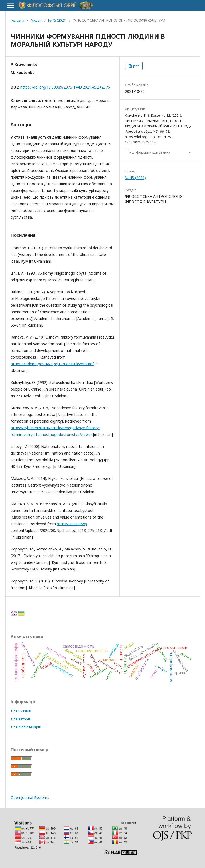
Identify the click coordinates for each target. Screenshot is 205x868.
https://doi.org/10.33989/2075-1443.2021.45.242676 (65, 87)
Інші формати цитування (149, 152)
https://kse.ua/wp (72, 524)
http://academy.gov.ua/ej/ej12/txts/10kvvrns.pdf (52, 364)
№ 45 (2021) (57, 20)
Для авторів (21, 719)
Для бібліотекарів (26, 727)
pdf (136, 66)
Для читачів (21, 711)
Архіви (36, 20)
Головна (17, 20)
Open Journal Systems (30, 797)
